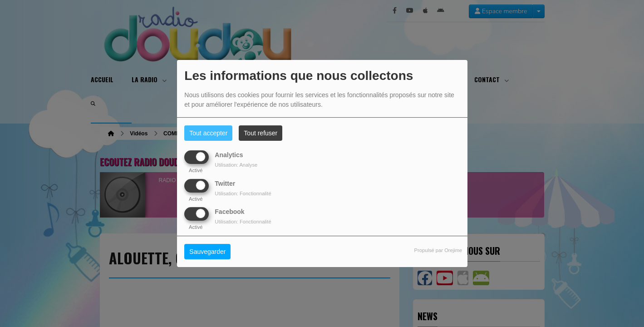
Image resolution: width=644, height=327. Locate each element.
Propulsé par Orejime (438, 250)
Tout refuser (261, 133)
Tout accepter (208, 133)
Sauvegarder (207, 252)
